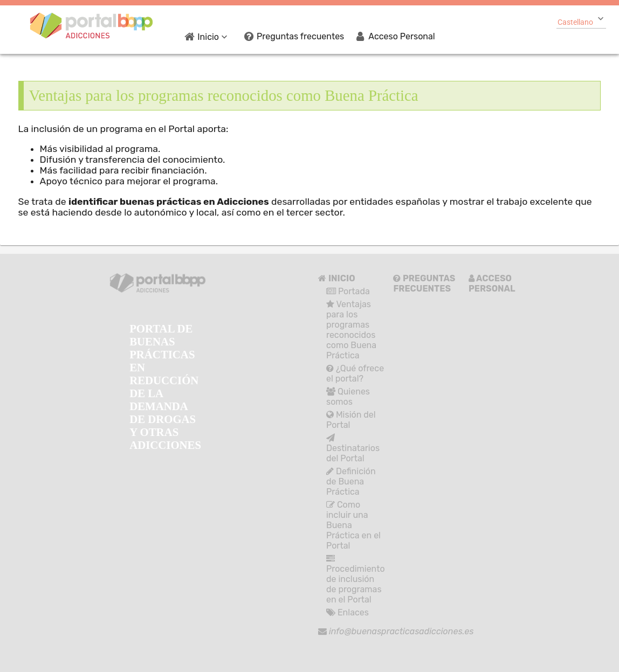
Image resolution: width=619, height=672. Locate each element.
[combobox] (581, 21)
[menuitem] (208, 36)
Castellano (575, 22)
